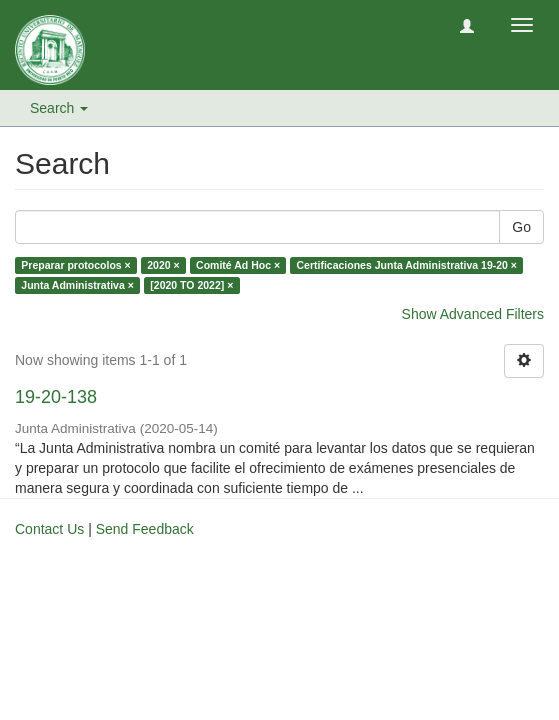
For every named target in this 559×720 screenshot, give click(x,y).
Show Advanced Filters (473, 314)
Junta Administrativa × (77, 285)
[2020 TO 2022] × (191, 285)
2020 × (163, 265)
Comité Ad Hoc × (238, 265)
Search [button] (59, 108)
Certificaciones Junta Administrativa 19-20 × (407, 265)
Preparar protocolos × (75, 265)
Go (521, 227)
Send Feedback (145, 529)
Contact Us (49, 529)
